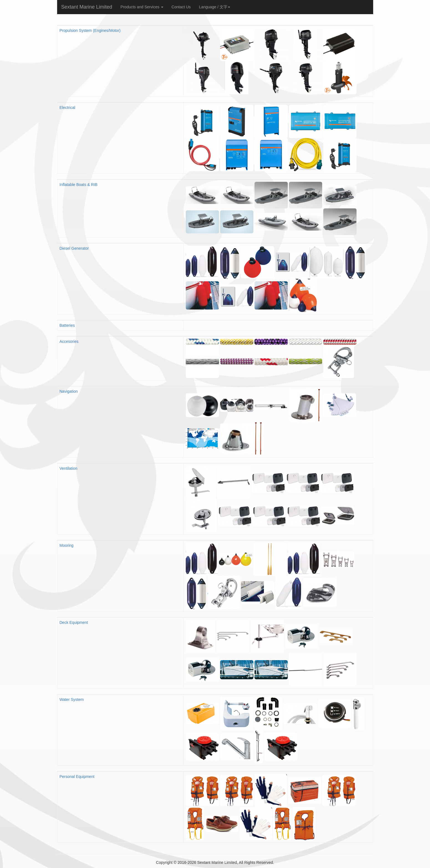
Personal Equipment (77, 777)
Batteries (67, 325)
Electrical (68, 108)
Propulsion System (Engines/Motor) (90, 30)
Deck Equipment (74, 622)
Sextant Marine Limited (87, 7)
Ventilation (69, 468)
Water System (72, 699)
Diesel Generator (74, 248)
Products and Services (142, 7)
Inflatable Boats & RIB (79, 185)
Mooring (67, 545)
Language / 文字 (215, 7)
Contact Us (181, 7)
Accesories (69, 341)
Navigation (69, 391)
